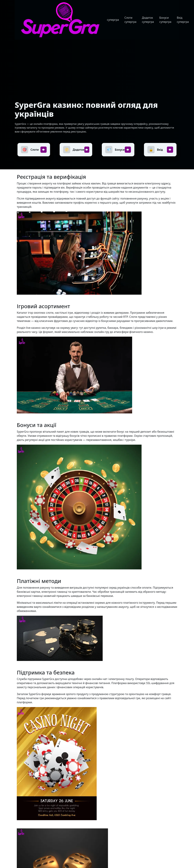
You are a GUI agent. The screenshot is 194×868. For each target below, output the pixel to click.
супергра (113, 20)
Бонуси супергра (165, 20)
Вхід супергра (183, 20)
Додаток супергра (148, 20)
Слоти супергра (130, 20)
